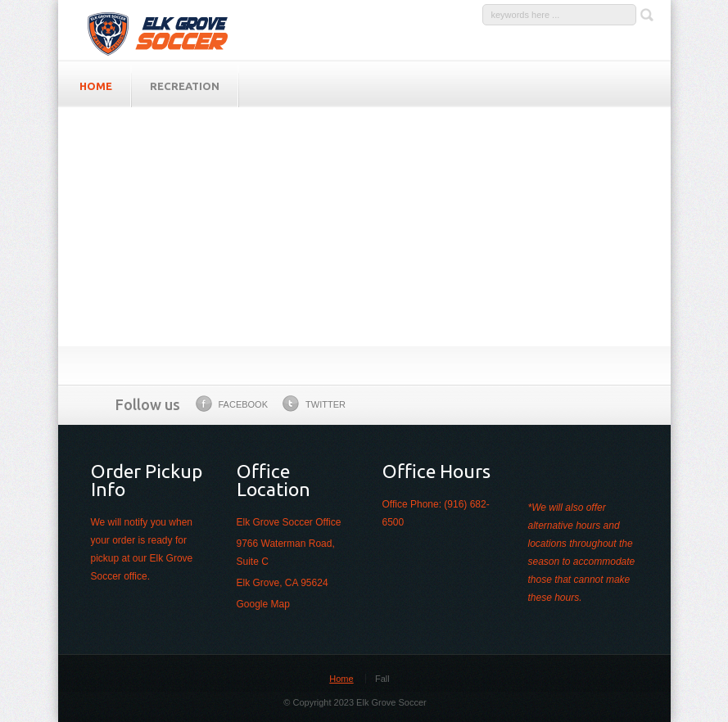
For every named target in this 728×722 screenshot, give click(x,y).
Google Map (263, 604)
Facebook (232, 404)
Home (341, 679)
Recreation (185, 86)
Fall (382, 679)
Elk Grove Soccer (167, 31)
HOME (96, 86)
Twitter (314, 404)
